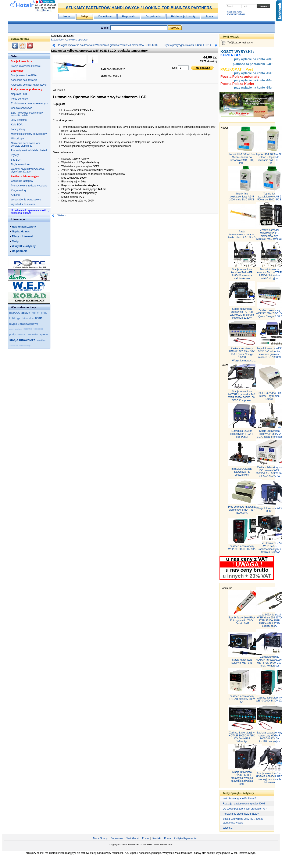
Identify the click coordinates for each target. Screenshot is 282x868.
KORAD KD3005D (33, 329)
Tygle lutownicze (20, 164)
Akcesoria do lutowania (24, 80)
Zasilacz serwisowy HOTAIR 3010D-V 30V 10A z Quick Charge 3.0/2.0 (242, 353)
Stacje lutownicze (22, 61)
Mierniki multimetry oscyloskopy (29, 134)
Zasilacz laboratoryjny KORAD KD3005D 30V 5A (242, 699)
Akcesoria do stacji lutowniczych (29, 85)
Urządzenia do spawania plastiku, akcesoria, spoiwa (30, 212)
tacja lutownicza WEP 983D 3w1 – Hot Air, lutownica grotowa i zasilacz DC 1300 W (269, 353)
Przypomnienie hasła (236, 14)
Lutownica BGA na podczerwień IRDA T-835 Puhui (242, 434)
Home (67, 17)
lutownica (28, 318)
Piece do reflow (20, 99)
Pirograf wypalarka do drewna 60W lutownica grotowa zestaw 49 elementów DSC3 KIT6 (108, 45)
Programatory (19, 190)
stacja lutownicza (23, 340)
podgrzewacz (18, 335)
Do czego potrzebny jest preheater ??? (245, 809)
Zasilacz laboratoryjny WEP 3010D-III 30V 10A (242, 548)
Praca (209, 17)
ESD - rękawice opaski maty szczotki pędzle (27, 114)
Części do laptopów (22, 181)
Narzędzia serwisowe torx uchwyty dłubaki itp (26, 144)
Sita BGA (16, 160)
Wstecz (62, 215)
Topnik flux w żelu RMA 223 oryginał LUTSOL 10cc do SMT (242, 621)
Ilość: (175, 68)
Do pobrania (153, 17)
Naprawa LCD (19, 94)
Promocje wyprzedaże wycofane (29, 186)
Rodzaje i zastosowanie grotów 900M (244, 804)
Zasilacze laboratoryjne (25, 176)
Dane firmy (105, 17)
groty (44, 313)
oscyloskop (16, 329)
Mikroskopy (17, 139)
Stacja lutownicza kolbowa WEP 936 (242, 661)
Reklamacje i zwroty (183, 17)
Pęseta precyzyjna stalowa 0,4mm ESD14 (187, 45)
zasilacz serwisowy (20, 346)
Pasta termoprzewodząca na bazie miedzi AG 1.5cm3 (242, 235)
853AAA (15, 313)
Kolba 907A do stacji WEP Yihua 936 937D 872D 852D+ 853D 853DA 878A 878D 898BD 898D (269, 621)
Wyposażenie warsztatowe (26, 200)
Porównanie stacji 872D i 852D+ (241, 814)
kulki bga (15, 318)
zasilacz (42, 340)
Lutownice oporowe (77, 40)
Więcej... (228, 828)
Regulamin (129, 17)
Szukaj (104, 28)
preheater (33, 335)
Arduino (15, 195)
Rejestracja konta (234, 12)
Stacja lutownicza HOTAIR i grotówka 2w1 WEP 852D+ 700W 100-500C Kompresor (242, 396)
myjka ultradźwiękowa (24, 324)
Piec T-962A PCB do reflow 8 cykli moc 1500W (269, 396)
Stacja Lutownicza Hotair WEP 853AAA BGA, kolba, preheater (269, 434)
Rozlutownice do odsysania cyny (29, 103)
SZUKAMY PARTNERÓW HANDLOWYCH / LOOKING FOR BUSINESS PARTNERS (139, 8)
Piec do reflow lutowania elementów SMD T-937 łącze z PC (242, 510)
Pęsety (15, 155)
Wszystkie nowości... (244, 361)
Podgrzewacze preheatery (27, 89)
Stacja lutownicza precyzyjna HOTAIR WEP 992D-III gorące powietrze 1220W (242, 313)
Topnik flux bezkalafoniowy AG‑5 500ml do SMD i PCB (269, 197)
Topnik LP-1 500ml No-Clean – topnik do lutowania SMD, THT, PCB (242, 159)
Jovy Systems (19, 120)
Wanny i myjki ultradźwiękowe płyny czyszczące (28, 170)
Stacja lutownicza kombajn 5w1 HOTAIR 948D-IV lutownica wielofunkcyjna (269, 274)
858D (39, 318)
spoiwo (45, 334)
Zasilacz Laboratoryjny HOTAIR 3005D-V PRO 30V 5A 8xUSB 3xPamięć (242, 737)
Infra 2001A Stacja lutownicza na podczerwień (242, 472)
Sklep (85, 17)
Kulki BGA (17, 125)
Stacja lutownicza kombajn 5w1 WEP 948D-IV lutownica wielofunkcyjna (242, 274)
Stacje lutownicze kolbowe (26, 66)
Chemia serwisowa (22, 108)
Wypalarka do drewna (23, 204)
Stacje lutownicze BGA (24, 75)
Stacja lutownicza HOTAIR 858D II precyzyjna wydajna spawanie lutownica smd (242, 778)
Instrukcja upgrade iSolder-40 (240, 799)
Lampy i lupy (18, 129)
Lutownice (17, 71)
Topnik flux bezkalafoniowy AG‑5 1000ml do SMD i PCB (242, 197)
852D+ (26, 313)
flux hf (35, 313)
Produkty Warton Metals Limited (29, 150)
